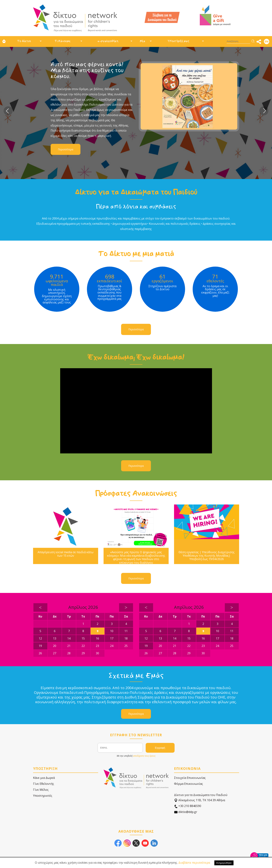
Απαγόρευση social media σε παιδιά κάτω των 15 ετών (66, 554)
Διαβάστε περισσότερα (194, 863)
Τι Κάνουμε (63, 41)
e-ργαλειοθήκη (108, 41)
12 (40, 638)
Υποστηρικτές (43, 796)
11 (126, 631)
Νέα (143, 41)
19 (40, 646)
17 (112, 638)
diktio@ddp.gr (186, 812)
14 (69, 638)
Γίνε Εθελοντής (44, 784)
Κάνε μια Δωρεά (44, 778)
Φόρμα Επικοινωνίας (189, 784)
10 (112, 631)
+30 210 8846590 (188, 806)
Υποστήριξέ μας (178, 41)
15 (83, 638)
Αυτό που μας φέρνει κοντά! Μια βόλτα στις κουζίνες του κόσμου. (87, 70)
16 (97, 638)
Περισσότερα (66, 149)
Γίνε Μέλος (41, 790)
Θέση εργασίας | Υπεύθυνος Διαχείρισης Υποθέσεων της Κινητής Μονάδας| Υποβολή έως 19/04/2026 (207, 556)
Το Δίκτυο (24, 41)
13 (55, 638)
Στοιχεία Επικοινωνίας (190, 778)
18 (126, 638)
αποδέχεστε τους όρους (144, 756)
